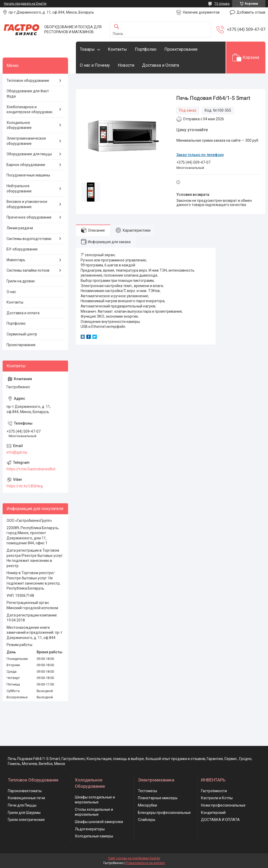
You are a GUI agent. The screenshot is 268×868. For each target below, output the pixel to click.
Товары (87, 49)
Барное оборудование (26, 165)
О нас (11, 292)
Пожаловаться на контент (146, 863)
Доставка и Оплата (161, 65)
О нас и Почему (95, 65)
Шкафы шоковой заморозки (99, 822)
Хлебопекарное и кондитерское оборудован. (30, 110)
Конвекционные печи (26, 798)
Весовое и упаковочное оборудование (27, 204)
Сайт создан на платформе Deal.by (134, 858)
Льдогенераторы (90, 829)
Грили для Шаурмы (24, 813)
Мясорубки (147, 805)
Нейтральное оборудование (19, 189)
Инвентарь (16, 260)
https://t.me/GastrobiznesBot (31, 469)
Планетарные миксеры (158, 798)
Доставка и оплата (23, 313)
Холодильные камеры (94, 836)
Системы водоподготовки (29, 239)
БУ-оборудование (22, 249)
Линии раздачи (20, 228)
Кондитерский (213, 813)
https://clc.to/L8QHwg (25, 486)
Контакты (117, 49)
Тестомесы (147, 791)
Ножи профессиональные (223, 805)
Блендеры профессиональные (164, 813)
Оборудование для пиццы (29, 154)
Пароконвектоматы (25, 791)
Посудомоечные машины (28, 175)
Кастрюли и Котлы (217, 798)
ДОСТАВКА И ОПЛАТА (220, 820)
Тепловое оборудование (28, 81)
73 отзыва (222, 4)
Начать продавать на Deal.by (25, 4)
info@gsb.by (17, 452)
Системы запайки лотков (28, 270)
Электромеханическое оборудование (26, 141)
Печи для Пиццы (22, 805)
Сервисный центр (22, 334)
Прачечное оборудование (29, 217)
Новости (126, 65)
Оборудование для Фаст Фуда (28, 94)
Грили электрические (26, 820)
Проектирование (181, 49)
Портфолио (146, 49)
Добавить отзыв (251, 12)
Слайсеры (147, 820)
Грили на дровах (21, 281)
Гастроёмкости (214, 791)
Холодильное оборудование (19, 125)
